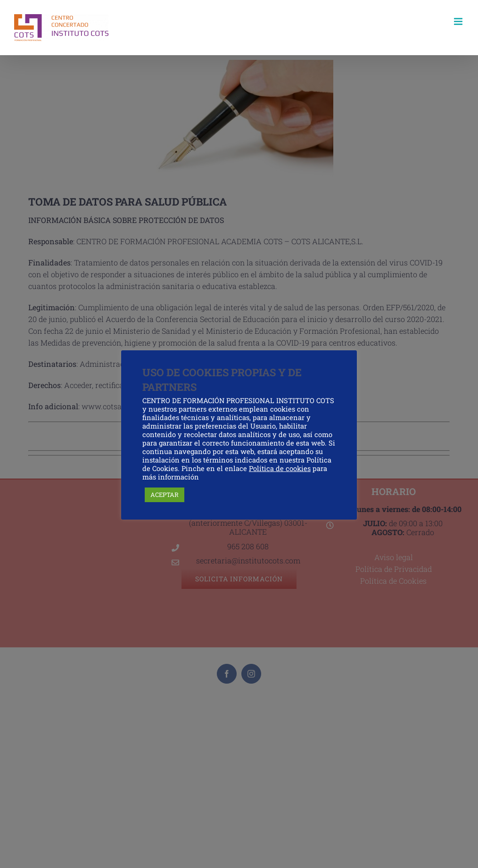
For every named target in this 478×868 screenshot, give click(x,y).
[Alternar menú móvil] (459, 21)
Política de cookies (280, 468)
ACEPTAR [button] (165, 495)
